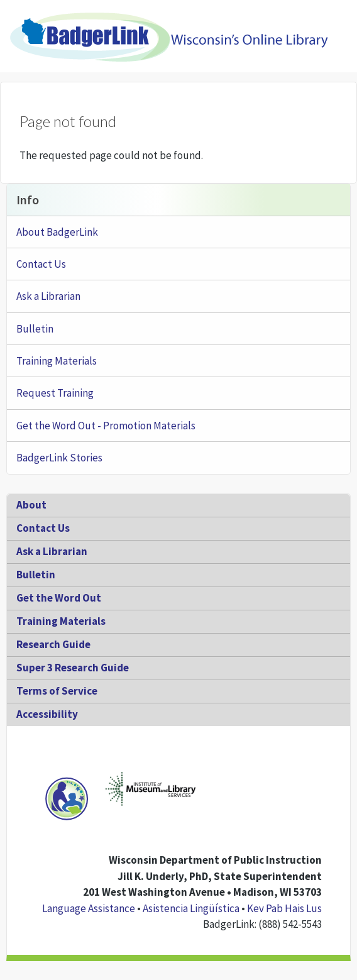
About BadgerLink (57, 232)
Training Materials (57, 361)
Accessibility (47, 714)
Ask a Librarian (48, 296)
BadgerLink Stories (59, 458)
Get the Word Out (59, 598)
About (31, 505)
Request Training (55, 393)
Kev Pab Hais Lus (284, 908)
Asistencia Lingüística (191, 908)
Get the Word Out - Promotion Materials (106, 426)
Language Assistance (89, 908)
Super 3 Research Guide (73, 668)
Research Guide (53, 644)
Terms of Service (57, 691)
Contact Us (41, 264)
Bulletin (35, 329)
